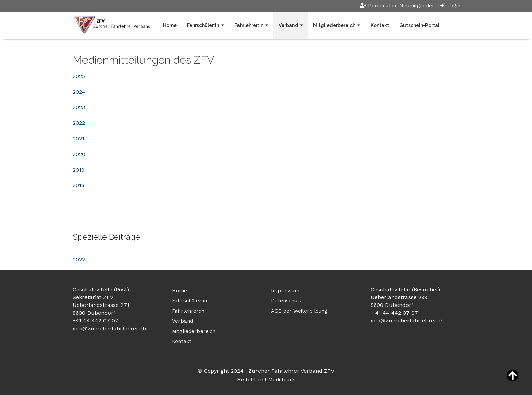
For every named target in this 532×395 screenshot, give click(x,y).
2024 (79, 92)
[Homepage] (111, 25)
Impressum (285, 291)
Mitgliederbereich (334, 25)
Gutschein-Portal (419, 25)
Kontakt (380, 25)
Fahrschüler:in (203, 25)
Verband (288, 25)
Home (170, 25)
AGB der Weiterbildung (299, 311)
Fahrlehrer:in (249, 25)
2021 (79, 139)
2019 (79, 170)
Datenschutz (287, 301)
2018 (79, 185)
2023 (79, 107)
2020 (79, 154)
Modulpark (282, 380)
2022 (79, 123)
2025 (79, 76)
